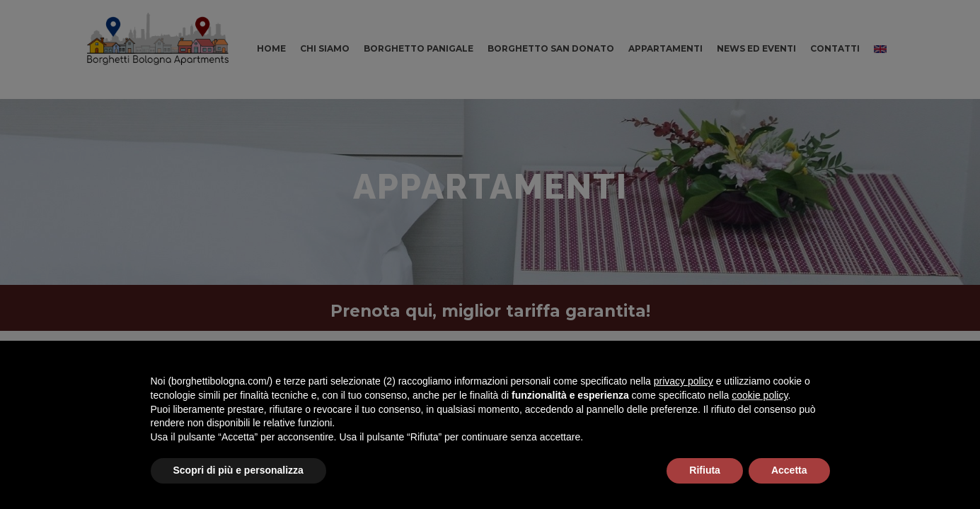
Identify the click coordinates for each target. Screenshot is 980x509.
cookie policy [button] (760, 395)
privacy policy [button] (684, 381)
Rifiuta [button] (705, 470)
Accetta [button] (789, 470)
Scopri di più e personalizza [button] (238, 470)
